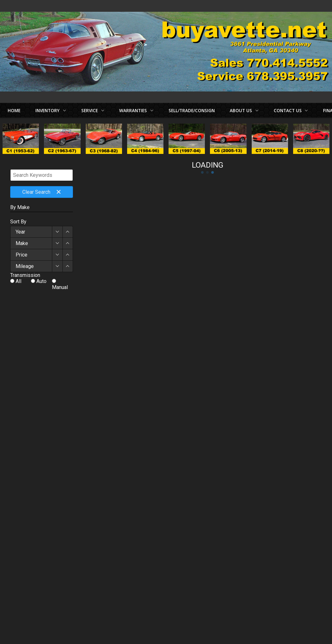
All (18, 281)
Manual (60, 287)
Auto (41, 281)
